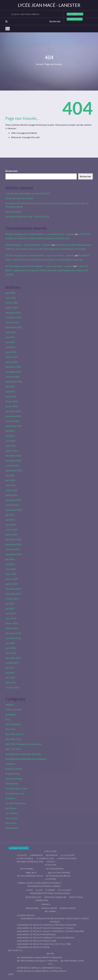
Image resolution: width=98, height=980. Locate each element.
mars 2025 (11, 352)
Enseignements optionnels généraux (23, 754)
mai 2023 (10, 436)
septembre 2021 (14, 510)
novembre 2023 (13, 416)
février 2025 (12, 357)
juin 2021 (10, 515)
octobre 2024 (12, 377)
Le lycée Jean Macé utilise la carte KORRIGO (34, 14)
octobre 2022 (12, 465)
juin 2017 (10, 668)
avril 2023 (10, 441)
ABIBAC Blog (31, 873)
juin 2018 (10, 643)
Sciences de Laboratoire (55, 897)
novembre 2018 (13, 638)
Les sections (11, 818)
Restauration (12, 828)
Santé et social (76, 897)
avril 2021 (10, 520)
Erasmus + (11, 764)
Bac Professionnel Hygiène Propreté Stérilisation (40, 958)
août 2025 (10, 332)
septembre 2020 (14, 554)
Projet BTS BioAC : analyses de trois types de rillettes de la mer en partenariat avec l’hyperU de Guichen (47, 270)
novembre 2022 (13, 460)
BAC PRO (10, 729)
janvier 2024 (12, 406)
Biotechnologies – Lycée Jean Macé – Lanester (28, 245)
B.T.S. (8, 719)
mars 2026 (11, 298)
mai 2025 (10, 342)
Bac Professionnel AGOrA (72, 961)
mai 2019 (10, 608)
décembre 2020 (13, 539)
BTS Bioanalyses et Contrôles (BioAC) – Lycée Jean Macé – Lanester (39, 266)
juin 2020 (10, 559)
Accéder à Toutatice (19, 848)
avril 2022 (10, 480)
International (12, 783)
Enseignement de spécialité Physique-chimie (37, 941)
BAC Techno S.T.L (16, 950)
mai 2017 (10, 673)
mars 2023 (11, 446)
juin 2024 (10, 386)
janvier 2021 (12, 534)
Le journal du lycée (45, 858)
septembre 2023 (14, 426)
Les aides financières (16, 803)
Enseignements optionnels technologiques (26, 759)
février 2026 (12, 303)
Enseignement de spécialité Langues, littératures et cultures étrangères (51, 931)
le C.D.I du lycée (68, 855)
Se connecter (75, 14)
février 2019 (12, 623)
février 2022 (12, 490)
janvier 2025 (12, 362)
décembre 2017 (13, 658)
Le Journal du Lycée (15, 793)
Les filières (11, 808)
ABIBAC (10, 705)
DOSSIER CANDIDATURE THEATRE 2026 (27, 217)
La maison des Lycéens (16, 788)
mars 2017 (11, 682)
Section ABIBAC (14, 212)
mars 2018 (11, 653)
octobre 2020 (12, 549)
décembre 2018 (13, 633)
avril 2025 (10, 347)
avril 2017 (10, 678)
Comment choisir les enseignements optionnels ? (39, 883)
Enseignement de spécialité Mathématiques (36, 935)
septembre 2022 (14, 470)
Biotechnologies (34, 897)
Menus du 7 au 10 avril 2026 (19, 198)
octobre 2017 (12, 663)
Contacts (51, 862)
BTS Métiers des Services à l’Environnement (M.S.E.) (39, 968)
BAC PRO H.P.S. (13, 739)
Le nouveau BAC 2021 (26, 915)
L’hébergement (36, 855)
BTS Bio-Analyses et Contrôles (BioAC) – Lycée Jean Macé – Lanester (40, 234)
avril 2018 (10, 648)
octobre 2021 (12, 505)
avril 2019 (10, 613)
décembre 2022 (13, 456)
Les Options (11, 813)
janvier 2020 (12, 584)
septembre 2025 (14, 327)
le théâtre (10, 798)
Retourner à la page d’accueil (25, 137)
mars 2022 (11, 485)
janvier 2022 (12, 495)
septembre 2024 (14, 382)
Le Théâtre (50, 890)
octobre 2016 (12, 687)
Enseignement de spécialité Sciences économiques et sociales (45, 928)
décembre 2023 (13, 411)
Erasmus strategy (14, 779)
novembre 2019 (13, 594)
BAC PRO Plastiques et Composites (23, 744)
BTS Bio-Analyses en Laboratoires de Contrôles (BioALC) (42, 971)
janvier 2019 (12, 628)
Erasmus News (13, 774)
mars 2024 (11, 396)
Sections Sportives (55, 869)
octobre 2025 (12, 322)
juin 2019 (10, 604)
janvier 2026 (12, 308)
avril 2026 (10, 293)
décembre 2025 (13, 312)
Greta (11, 974)
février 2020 (12, 579)
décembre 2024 (13, 367)
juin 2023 (10, 431)
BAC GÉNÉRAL (13, 724)
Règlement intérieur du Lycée (30, 862)
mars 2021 (11, 525)
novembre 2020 (13, 544)
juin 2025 (10, 337)
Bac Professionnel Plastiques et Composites (37, 961)
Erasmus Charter (14, 769)
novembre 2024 (13, 372)
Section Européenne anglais (30, 876)
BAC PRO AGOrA (14, 734)
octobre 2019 (12, 599)
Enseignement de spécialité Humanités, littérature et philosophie (47, 925)
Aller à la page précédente (24, 133)
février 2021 (12, 530)
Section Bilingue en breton (58, 876)
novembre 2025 (13, 317)
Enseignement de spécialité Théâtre (33, 947)
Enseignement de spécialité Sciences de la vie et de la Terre (44, 944)
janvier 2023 (12, 451)
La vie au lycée (50, 851)
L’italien (29, 890)
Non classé (11, 823)
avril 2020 (10, 569)
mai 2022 (10, 475)
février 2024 (12, 401)
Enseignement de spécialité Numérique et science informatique (46, 938)
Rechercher (12, 171)
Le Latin (39, 890)
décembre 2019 (13, 589)
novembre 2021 (13, 500)
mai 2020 (10, 564)
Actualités (10, 714)
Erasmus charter (49, 908)
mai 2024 (10, 391)
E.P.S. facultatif (64, 890)
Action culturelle (14, 709)
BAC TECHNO (13, 749)
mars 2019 (11, 618)
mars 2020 (11, 574)
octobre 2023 (12, 421)
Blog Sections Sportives (59, 873)
